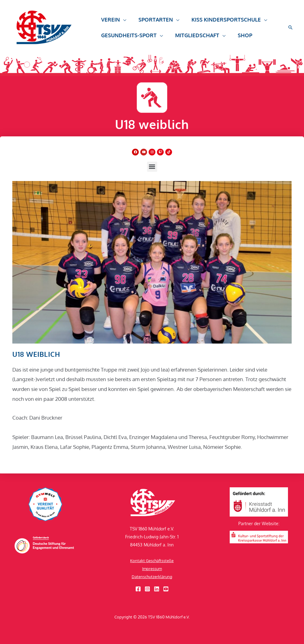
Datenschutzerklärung (152, 576)
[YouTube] (166, 589)
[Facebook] (138, 589)
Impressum (152, 568)
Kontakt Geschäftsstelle (152, 560)
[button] (113, 22)
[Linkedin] (157, 589)
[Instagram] (147, 589)
